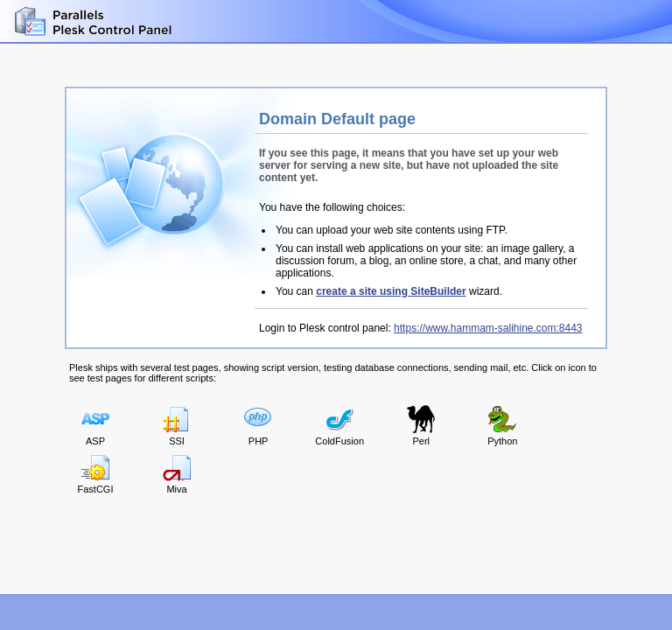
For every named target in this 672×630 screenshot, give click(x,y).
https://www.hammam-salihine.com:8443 (488, 328)
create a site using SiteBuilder (391, 291)
